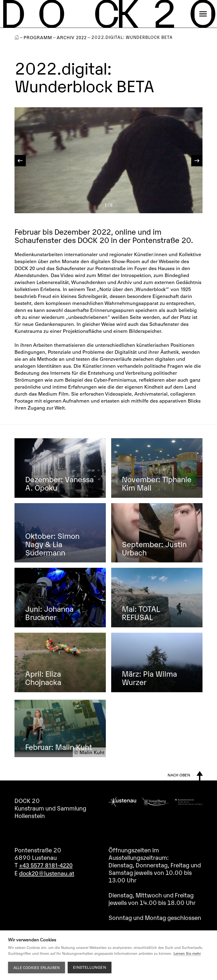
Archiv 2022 (72, 38)
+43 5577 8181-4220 (46, 865)
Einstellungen (90, 967)
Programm (38, 38)
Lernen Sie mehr (187, 953)
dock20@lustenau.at (47, 873)
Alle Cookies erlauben (37, 968)
